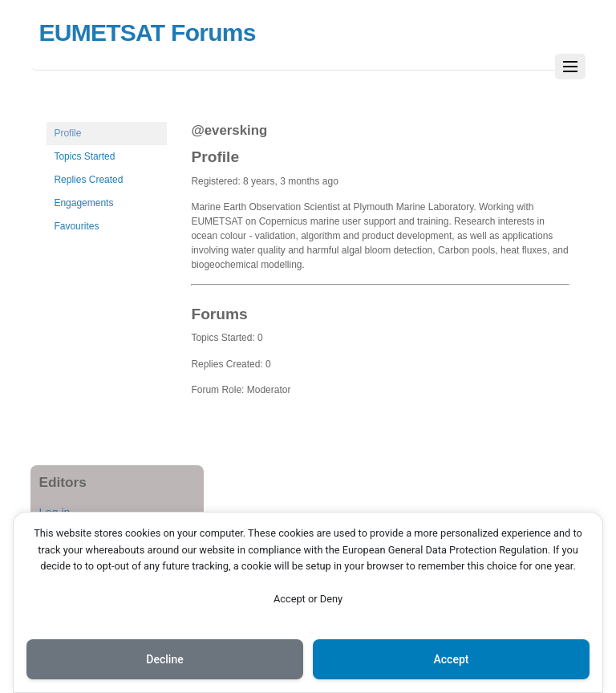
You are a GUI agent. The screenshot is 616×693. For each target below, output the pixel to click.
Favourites (76, 226)
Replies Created (88, 180)
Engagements (83, 203)
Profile (67, 133)
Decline (164, 659)
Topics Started (84, 156)
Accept (452, 659)
